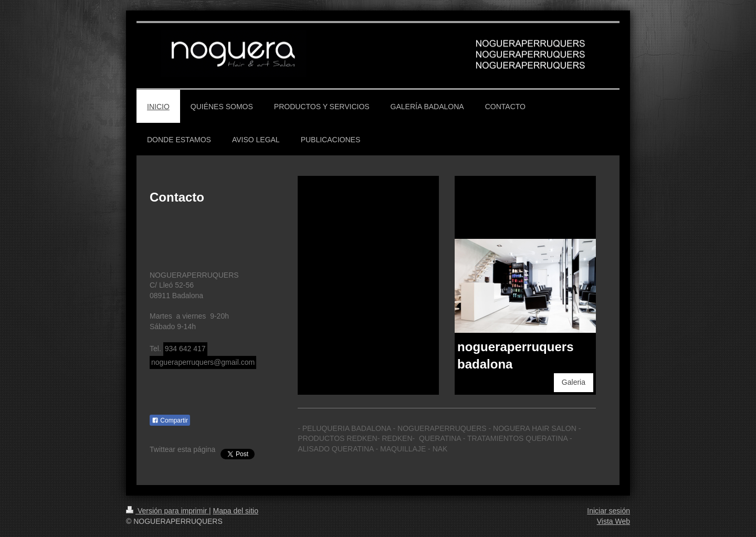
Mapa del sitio (236, 511)
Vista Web (613, 521)
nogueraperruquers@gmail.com (203, 362)
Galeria (574, 382)
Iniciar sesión (608, 511)
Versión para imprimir (167, 511)
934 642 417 (185, 349)
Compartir (170, 420)
